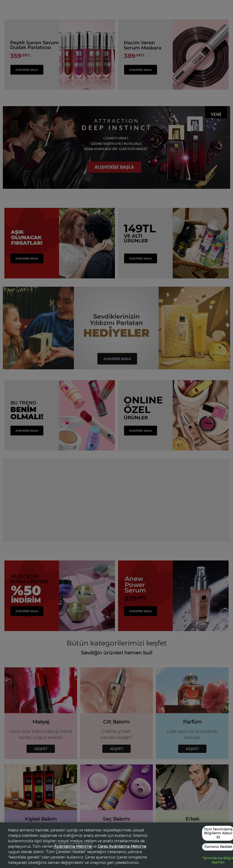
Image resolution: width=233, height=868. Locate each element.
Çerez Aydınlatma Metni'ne (122, 846)
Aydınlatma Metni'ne (73, 846)
